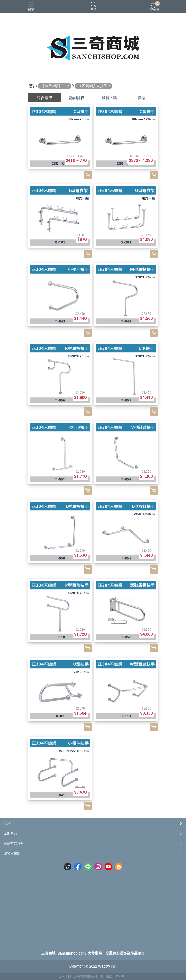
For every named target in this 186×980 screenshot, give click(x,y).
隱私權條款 (12, 854)
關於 (7, 823)
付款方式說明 (14, 843)
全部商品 (10, 833)
